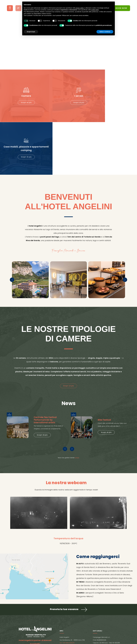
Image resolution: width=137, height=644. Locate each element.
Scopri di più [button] (31, 32)
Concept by (68, 633)
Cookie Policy (68, 627)
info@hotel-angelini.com (68, 587)
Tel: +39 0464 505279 (67, 584)
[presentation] (12, 221)
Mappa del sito (82, 627)
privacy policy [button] (80, 8)
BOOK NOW (120, 8)
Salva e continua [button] (105, 32)
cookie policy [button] (95, 10)
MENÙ (10, 9)
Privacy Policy (52, 627)
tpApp (77, 399)
